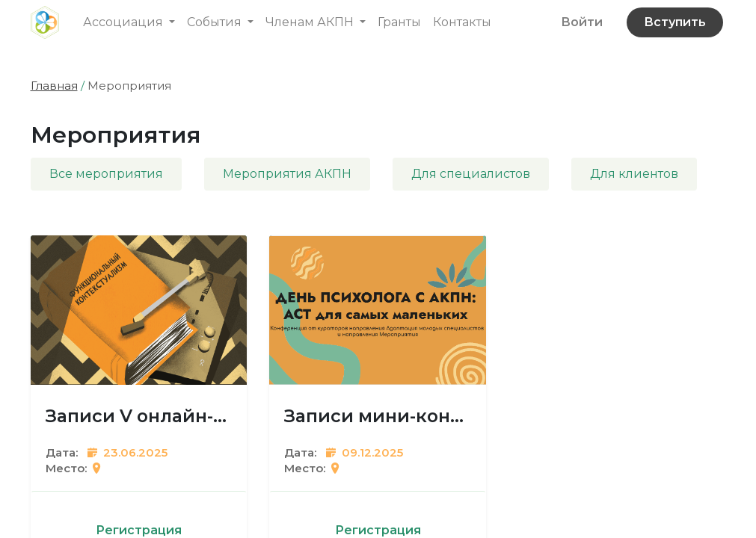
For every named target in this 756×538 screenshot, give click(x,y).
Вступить (675, 22)
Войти (582, 22)
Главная (54, 86)
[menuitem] (399, 22)
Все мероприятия (106, 174)
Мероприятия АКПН (287, 174)
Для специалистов (471, 174)
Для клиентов (634, 174)
